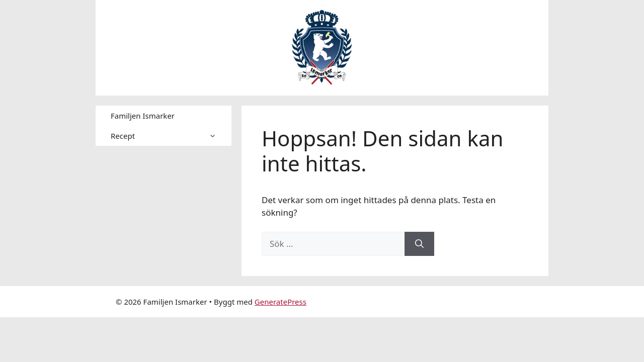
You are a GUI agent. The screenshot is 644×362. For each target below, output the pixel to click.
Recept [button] (171, 136)
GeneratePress (280, 302)
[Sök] (419, 244)
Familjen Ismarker (143, 116)
